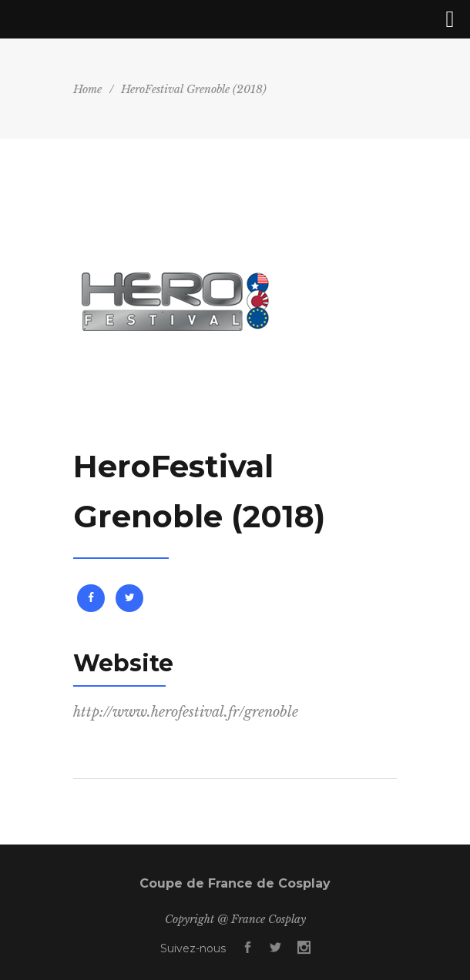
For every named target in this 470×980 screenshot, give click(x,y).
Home (87, 89)
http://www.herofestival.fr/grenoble (186, 712)
